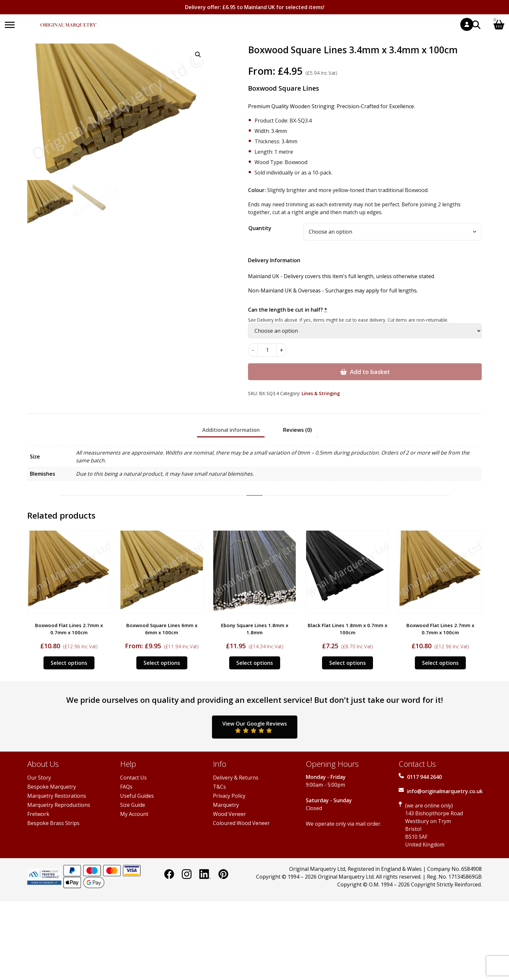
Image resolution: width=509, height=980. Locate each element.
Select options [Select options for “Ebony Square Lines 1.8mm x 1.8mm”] (255, 663)
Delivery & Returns (236, 778)
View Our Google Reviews (255, 727)
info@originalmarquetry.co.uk (445, 791)
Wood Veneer (230, 814)
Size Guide (133, 805)
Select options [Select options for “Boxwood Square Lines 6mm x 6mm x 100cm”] (162, 663)
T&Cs (219, 787)
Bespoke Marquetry (52, 787)
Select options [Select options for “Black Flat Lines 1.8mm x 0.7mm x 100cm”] (348, 663)
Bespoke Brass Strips (53, 823)
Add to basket (370, 372)
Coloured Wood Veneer (241, 823)
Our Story (39, 778)
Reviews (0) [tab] (298, 430)
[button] (198, 55)
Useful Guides (137, 796)
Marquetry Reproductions (59, 805)
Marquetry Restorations (57, 796)
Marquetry (226, 805)
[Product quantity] (267, 350)
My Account (134, 814)
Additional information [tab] (231, 430)
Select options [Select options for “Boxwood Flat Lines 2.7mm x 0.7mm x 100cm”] (69, 663)
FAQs (126, 787)
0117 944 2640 (424, 777)
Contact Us (133, 778)
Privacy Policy (229, 796)
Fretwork (38, 814)
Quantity (260, 228)
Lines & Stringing (321, 393)
